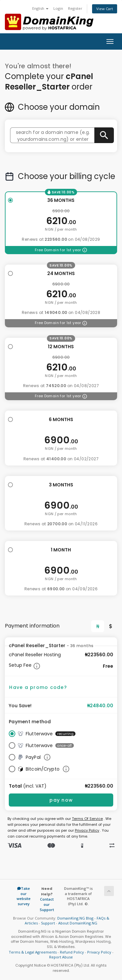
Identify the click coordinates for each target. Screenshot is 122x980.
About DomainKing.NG (78, 923)
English (40, 8)
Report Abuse (61, 957)
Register (75, 8)
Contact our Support (47, 904)
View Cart (105, 9)
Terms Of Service (87, 819)
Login (58, 8)
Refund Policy (72, 952)
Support (48, 923)
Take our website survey (24, 896)
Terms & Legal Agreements (33, 952)
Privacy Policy (87, 830)
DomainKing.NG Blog (75, 918)
